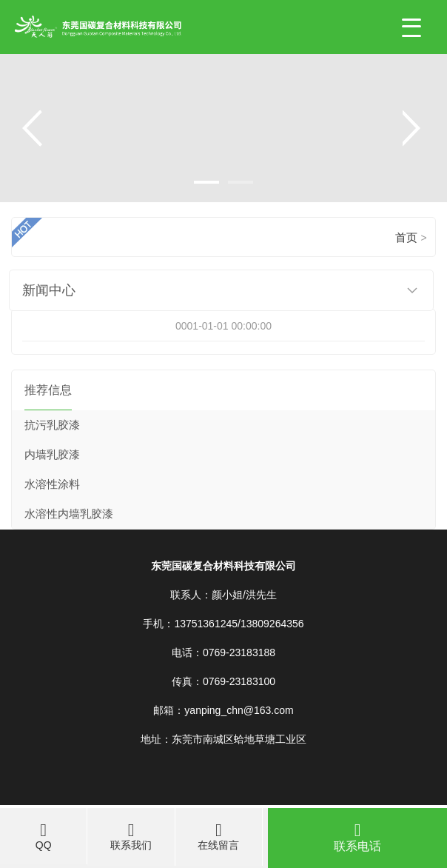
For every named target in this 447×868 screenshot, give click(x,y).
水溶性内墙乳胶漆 (69, 514)
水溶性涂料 (52, 484)
